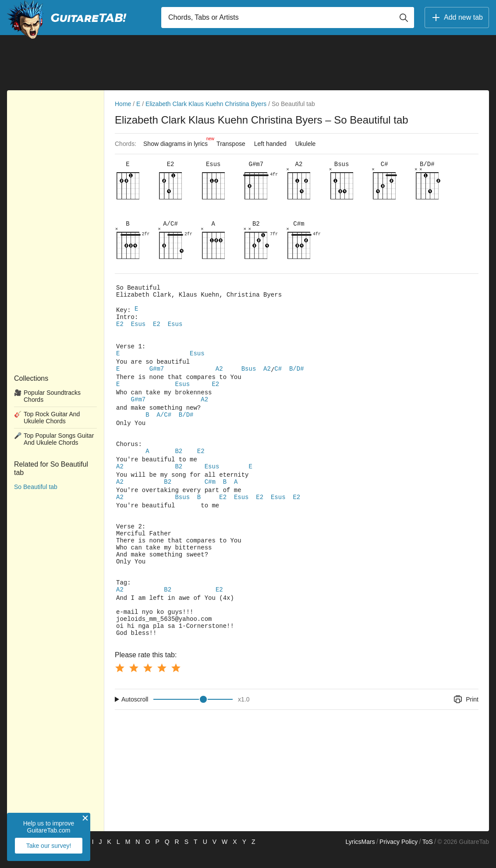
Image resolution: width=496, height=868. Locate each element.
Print (466, 715)
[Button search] (404, 18)
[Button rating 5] (176, 684)
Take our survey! (49, 846)
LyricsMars (360, 857)
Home (123, 104)
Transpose (231, 144)
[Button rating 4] (162, 684)
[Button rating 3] (148, 684)
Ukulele (306, 144)
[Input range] (193, 715)
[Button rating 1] (120, 684)
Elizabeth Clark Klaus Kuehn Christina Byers (206, 104)
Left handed (270, 144)
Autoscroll (135, 715)
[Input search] (288, 18)
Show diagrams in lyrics (178, 142)
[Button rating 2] (134, 684)
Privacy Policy (399, 857)
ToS (428, 857)
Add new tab (457, 18)
